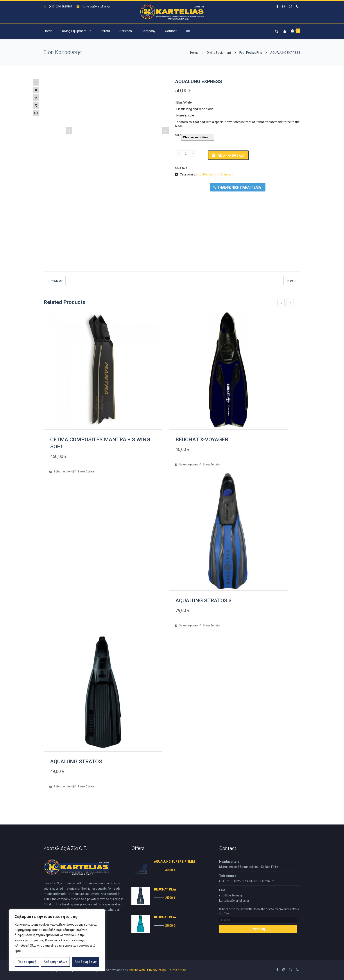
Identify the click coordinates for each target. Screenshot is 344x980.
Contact (171, 31)
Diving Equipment (74, 31)
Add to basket (231, 155)
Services (126, 31)
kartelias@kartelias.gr (96, 6)
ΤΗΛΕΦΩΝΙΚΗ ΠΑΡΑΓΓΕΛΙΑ (237, 187)
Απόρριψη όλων (55, 962)
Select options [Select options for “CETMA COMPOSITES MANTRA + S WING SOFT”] (63, 471)
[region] (57, 940)
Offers (105, 31)
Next (290, 281)
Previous (56, 281)
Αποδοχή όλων (86, 962)
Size (178, 135)
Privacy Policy (157, 970)
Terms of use (177, 970)
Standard (227, 174)
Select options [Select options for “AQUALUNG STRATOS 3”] (188, 625)
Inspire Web (137, 970)
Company (148, 31)
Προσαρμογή (27, 962)
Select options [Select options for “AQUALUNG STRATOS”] (63, 786)
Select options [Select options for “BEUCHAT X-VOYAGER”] (188, 464)
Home (48, 31)
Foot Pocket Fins (251, 53)
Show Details (86, 471)
